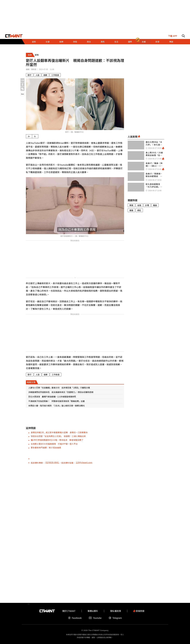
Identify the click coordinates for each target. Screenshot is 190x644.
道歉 (45, 75)
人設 (37, 75)
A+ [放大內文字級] (29, 136)
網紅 (139, 210)
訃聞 (147, 205)
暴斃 (131, 210)
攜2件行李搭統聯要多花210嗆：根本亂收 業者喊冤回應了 (57, 440)
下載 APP (172, 36)
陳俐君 (34, 69)
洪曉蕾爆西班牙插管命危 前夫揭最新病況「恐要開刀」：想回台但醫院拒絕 (61, 392)
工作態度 (55, 75)
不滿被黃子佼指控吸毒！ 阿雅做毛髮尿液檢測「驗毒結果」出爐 (57, 401)
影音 (157, 42)
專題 (171, 42)
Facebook (75, 618)
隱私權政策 (116, 611)
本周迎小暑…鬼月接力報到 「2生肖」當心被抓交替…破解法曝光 (57, 406)
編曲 (155, 205)
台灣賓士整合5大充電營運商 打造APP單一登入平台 (54, 444)
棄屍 (131, 205)
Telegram (115, 618)
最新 (34, 42)
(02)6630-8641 (52, 462)
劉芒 (30, 75)
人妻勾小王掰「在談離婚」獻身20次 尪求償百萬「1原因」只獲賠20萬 (59, 388)
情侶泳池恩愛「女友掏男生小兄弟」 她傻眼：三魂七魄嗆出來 (58, 436)
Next (22, 94)
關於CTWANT (69, 611)
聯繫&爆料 (93, 611)
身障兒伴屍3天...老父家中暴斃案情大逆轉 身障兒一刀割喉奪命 (59, 432)
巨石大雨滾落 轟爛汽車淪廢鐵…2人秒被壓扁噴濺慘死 (52, 397)
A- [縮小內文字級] (35, 136)
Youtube (95, 618)
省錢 (139, 205)
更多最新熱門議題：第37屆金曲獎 (46, 448)
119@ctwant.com (84, 462)
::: (29, 45)
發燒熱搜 (139, 611)
